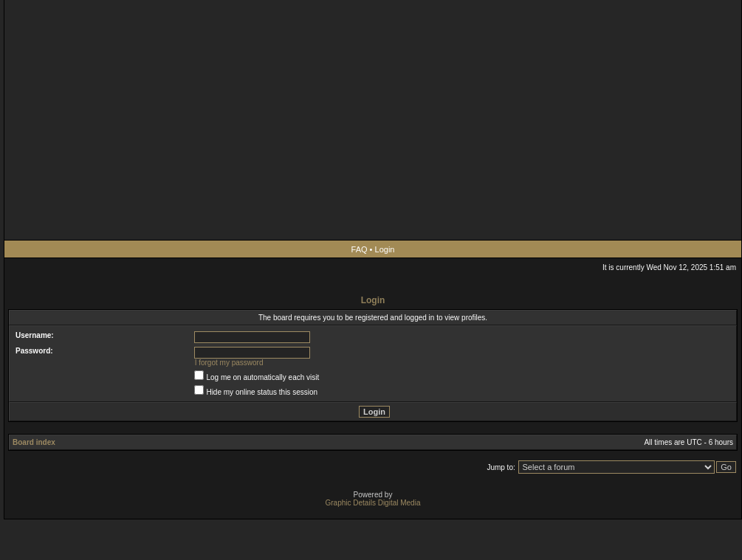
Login (385, 249)
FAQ (360, 249)
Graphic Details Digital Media (373, 503)
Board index (34, 442)
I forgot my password (229, 363)
